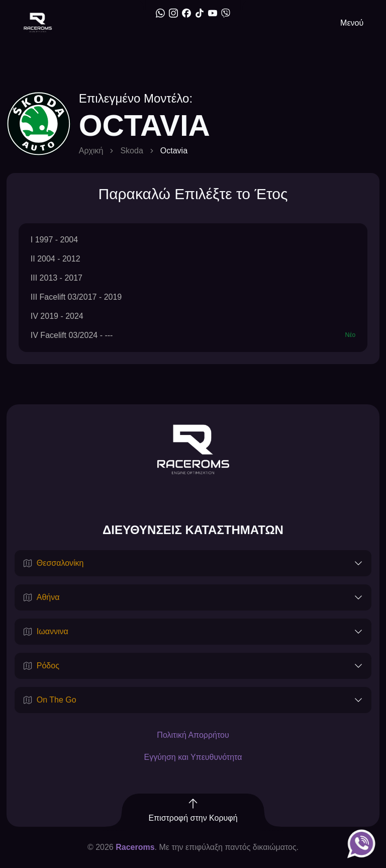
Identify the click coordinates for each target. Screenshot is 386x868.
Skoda (131, 151)
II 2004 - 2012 (56, 259)
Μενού (352, 23)
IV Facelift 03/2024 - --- (193, 335)
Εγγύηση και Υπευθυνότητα (193, 757)
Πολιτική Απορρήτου (193, 735)
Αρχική (91, 151)
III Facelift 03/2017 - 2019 (76, 297)
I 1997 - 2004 (54, 240)
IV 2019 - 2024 (57, 316)
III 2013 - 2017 (57, 278)
